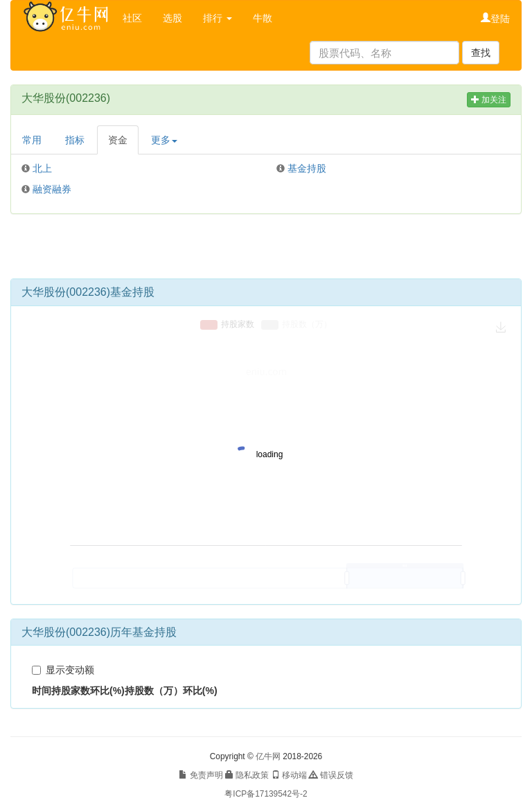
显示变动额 (63, 670)
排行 (218, 18)
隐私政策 (247, 775)
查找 (481, 53)
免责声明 (201, 775)
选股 (172, 18)
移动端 (289, 775)
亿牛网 (268, 756)
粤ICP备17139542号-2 (266, 794)
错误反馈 (331, 775)
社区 (132, 18)
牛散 (263, 18)
